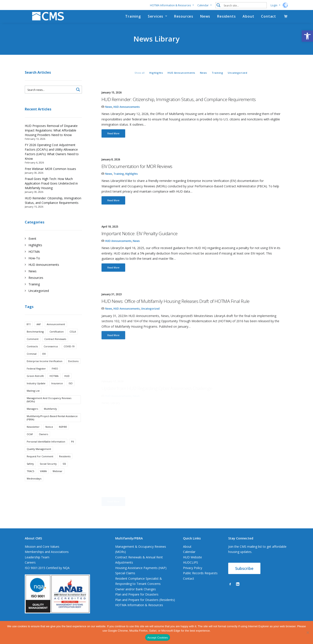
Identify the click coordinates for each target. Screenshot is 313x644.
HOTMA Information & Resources (172, 5)
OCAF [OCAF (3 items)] (30, 440)
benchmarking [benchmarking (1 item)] (35, 338)
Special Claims (125, 579)
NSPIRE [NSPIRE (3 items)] (63, 433)
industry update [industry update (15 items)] (36, 390)
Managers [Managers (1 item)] (32, 415)
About (248, 19)
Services (157, 19)
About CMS (33, 544)
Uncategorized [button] (237, 79)
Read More (113, 140)
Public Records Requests (200, 579)
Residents (226, 19)
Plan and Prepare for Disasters (137, 601)
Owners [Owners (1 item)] (43, 440)
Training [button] (217, 79)
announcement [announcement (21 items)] (56, 330)
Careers (30, 569)
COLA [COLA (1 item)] (73, 338)
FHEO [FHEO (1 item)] (55, 375)
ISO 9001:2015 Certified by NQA (47, 574)
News (205, 19)
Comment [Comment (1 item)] (33, 345)
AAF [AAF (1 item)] (39, 330)
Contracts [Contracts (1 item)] (32, 353)
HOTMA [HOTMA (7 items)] (54, 382)
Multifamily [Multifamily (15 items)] (50, 415)
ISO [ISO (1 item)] (71, 390)
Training (133, 19)
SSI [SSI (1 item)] (64, 470)
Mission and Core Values (42, 553)
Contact (269, 19)
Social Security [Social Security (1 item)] (48, 470)
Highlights (132, 180)
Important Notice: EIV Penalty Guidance (140, 255)
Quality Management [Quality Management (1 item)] (39, 455)
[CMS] (45, 19)
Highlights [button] (156, 79)
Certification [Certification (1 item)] (57, 338)
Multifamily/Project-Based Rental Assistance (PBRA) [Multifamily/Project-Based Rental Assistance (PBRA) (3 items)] (52, 424)
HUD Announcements (127, 113)
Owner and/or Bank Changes (136, 595)
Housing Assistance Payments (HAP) (141, 574)
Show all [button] (140, 79)
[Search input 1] (244, 5)
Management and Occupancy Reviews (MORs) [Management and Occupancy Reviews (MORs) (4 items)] (49, 406)
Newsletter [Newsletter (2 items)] (33, 433)
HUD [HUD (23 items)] (67, 382)
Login (275, 5)
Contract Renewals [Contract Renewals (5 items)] (55, 345)
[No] (308, 632)
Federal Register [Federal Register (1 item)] (36, 375)
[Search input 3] (50, 96)
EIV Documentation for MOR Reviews (137, 173)
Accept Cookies (158, 638)
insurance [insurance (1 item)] (57, 390)
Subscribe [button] (244, 574)
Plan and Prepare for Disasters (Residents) (145, 606)
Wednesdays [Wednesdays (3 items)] (34, 485)
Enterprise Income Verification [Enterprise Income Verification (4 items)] (45, 367)
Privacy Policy (193, 574)
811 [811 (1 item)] (29, 330)
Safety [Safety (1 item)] (30, 470)
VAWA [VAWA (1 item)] (43, 477)
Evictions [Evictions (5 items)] (73, 367)
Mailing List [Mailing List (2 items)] (33, 397)
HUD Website (192, 563)
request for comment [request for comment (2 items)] (40, 463)
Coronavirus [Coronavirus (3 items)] (51, 353)
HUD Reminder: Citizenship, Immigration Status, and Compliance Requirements (179, 106)
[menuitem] (172, 5)
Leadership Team (37, 563)
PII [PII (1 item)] (72, 448)
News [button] (203, 79)
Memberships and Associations (47, 558)
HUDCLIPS (191, 569)
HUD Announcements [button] (181, 79)
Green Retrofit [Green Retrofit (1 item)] (35, 382)
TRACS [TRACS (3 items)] (30, 477)
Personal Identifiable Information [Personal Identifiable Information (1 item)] (46, 448)
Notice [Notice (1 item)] (49, 433)
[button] (307, 36)
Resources (184, 19)
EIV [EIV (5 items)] (44, 360)
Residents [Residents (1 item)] (65, 463)
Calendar (204, 5)
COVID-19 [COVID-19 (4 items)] (69, 353)
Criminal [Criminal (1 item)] (32, 360)
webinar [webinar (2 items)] (57, 477)
